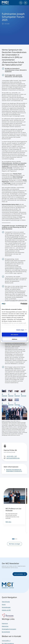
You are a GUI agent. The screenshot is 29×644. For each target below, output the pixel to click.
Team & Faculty (6, 602)
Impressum (5, 623)
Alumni (4, 604)
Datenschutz (5, 626)
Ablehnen (14, 339)
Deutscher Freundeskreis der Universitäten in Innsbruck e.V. (14, 470)
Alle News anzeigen (15, 544)
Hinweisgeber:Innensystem (9, 629)
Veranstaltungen (6, 607)
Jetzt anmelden (20, 574)
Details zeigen (20, 330)
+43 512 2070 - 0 (6, 641)
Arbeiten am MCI (6, 610)
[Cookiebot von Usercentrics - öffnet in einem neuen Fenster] (21, 304)
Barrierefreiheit (6, 632)
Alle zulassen (14, 335)
